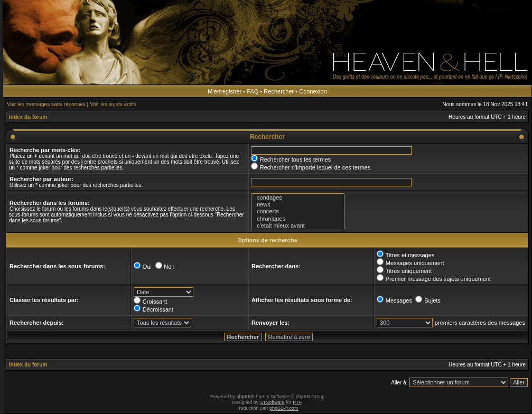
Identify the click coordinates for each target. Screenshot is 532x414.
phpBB (244, 397)
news (298, 205)
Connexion (313, 91)
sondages (298, 198)
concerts (298, 211)
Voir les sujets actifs (113, 104)
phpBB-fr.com (284, 408)
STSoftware (272, 402)
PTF (297, 402)
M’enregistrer (225, 91)
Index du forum (28, 117)
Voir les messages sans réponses (46, 104)
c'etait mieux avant (298, 226)
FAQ (253, 91)
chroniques (298, 219)
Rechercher (279, 91)
